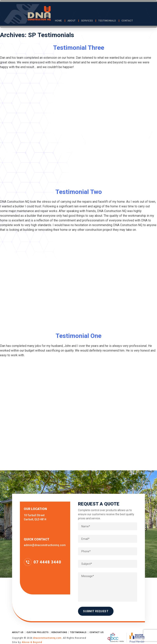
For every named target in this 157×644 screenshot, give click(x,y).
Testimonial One (78, 336)
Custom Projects (38, 632)
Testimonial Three (79, 48)
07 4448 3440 (47, 562)
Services (87, 21)
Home (59, 21)
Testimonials (107, 21)
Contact (127, 21)
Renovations (59, 632)
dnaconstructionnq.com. (48, 638)
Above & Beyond (32, 642)
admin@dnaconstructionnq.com (45, 545)
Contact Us (97, 632)
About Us (18, 632)
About (72, 21)
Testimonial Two (79, 192)
